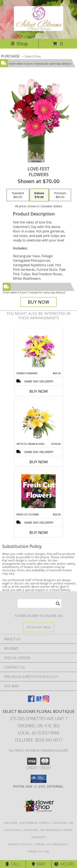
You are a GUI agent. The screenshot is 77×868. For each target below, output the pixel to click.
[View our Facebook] (31, 701)
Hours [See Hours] (64, 864)
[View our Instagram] (46, 701)
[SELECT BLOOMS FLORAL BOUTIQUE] (39, 29)
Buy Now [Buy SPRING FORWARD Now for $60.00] (39, 391)
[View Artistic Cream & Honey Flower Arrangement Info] (38, 421)
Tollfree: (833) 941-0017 (38, 740)
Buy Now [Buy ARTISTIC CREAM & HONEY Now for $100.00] (39, 462)
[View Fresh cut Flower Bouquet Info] (38, 491)
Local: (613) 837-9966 (39, 733)
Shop (19, 43)
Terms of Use (39, 851)
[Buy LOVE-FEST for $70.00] (39, 302)
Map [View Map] (39, 864)
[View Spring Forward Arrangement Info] (38, 350)
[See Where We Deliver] (39, 627)
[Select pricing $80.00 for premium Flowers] (60, 195)
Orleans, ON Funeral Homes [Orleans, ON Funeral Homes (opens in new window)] (27, 823)
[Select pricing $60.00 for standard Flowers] (18, 195)
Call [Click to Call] (13, 864)
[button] (38, 779)
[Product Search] (39, 604)
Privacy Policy (20, 844)
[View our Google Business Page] (39, 701)
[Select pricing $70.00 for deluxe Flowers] (39, 195)
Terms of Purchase (51, 844)
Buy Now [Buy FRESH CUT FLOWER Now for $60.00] (39, 532)
